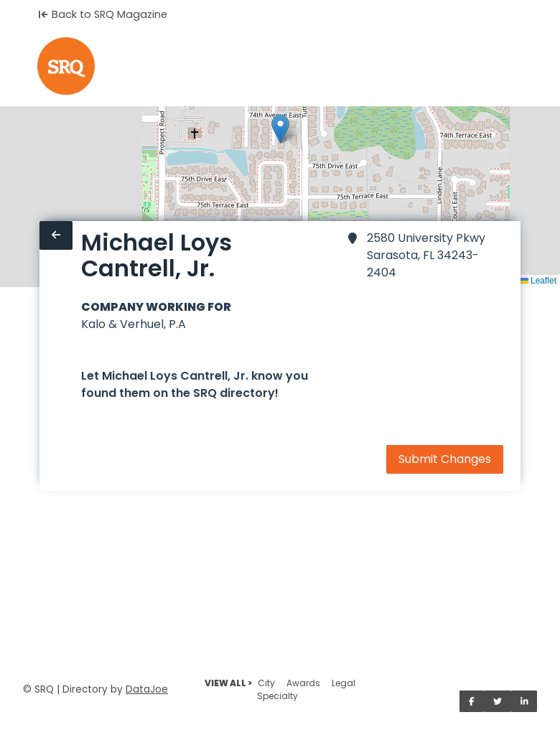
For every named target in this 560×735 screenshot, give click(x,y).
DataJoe (147, 689)
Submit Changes (445, 459)
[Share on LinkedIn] (524, 701)
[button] (280, 129)
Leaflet (538, 281)
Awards (303, 683)
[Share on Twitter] (498, 701)
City (266, 683)
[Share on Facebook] (472, 701)
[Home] (66, 66)
